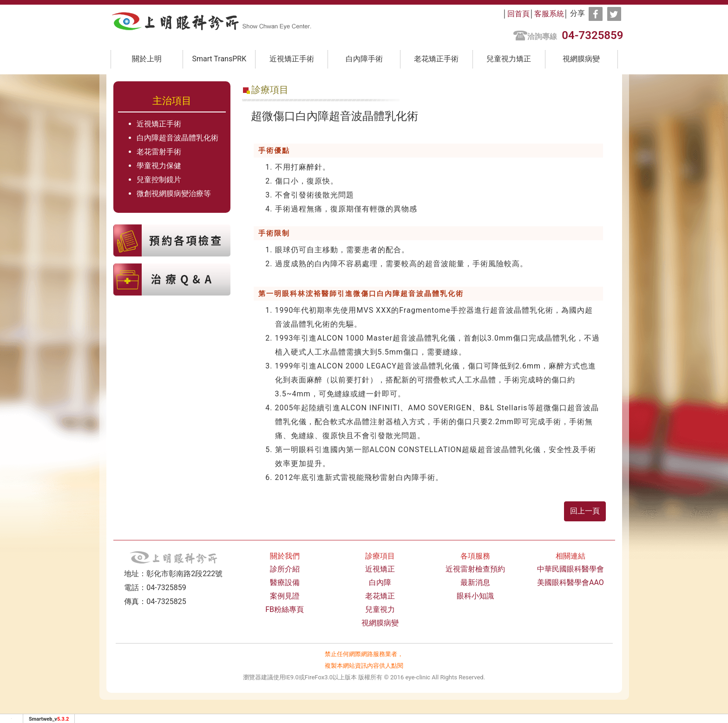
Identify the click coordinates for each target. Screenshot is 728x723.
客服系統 (549, 14)
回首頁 (518, 14)
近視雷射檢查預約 (475, 569)
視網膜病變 (581, 59)
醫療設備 (285, 582)
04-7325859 (592, 35)
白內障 (380, 582)
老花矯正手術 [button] (436, 59)
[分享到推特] (614, 14)
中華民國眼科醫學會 (571, 569)
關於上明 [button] (147, 59)
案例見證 (285, 596)
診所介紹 (285, 569)
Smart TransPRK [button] (219, 59)
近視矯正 (380, 569)
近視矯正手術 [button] (292, 59)
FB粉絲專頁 (285, 609)
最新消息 (475, 582)
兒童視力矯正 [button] (509, 59)
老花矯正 (380, 596)
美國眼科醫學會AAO (571, 582)
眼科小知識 (475, 596)
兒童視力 (380, 609)
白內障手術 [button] (364, 59)
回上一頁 (585, 511)
